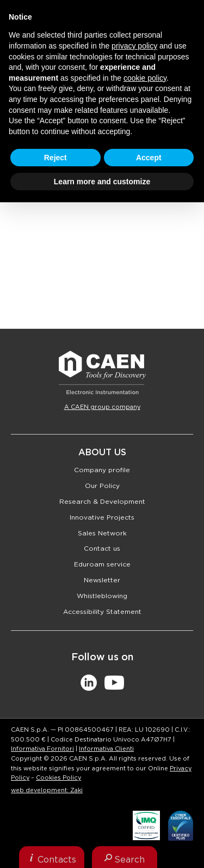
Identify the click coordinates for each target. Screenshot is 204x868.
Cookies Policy (58, 778)
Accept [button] (149, 158)
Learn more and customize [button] (102, 182)
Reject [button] (55, 158)
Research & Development (102, 502)
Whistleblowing (102, 596)
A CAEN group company (102, 407)
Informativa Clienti (106, 749)
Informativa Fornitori (42, 749)
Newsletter (102, 580)
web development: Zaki (47, 790)
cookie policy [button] (145, 78)
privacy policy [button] (134, 46)
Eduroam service (102, 564)
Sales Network (102, 533)
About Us (102, 453)
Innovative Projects (102, 517)
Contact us (102, 548)
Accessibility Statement (102, 612)
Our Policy (102, 486)
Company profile (102, 470)
